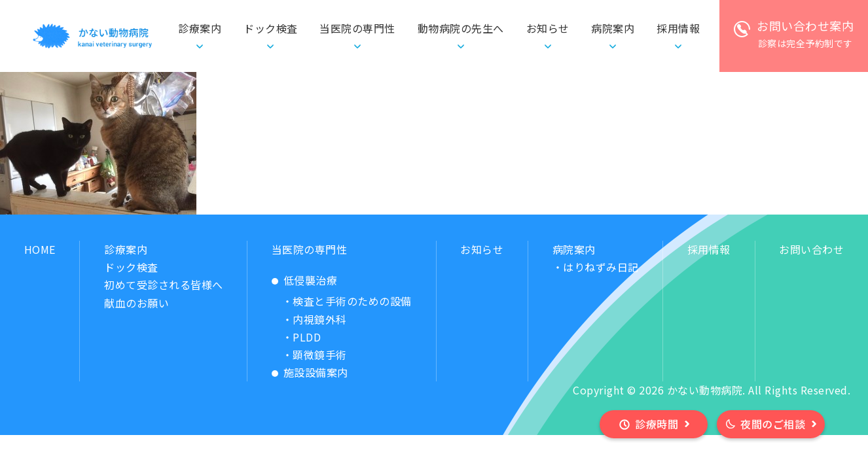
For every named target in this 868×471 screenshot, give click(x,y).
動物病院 (461, 28)
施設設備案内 (316, 372)
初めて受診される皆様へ (164, 285)
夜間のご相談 (773, 424)
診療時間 (657, 424)
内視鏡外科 (320, 319)
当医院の (357, 28)
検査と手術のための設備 (352, 301)
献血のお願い (136, 303)
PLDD (307, 337)
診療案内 (126, 249)
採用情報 (709, 249)
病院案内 (574, 249)
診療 (200, 28)
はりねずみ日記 (601, 267)
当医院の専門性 (310, 249)
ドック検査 (271, 28)
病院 (613, 28)
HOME (40, 249)
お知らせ (548, 28)
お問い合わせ (811, 249)
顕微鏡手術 (320, 355)
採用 (678, 28)
